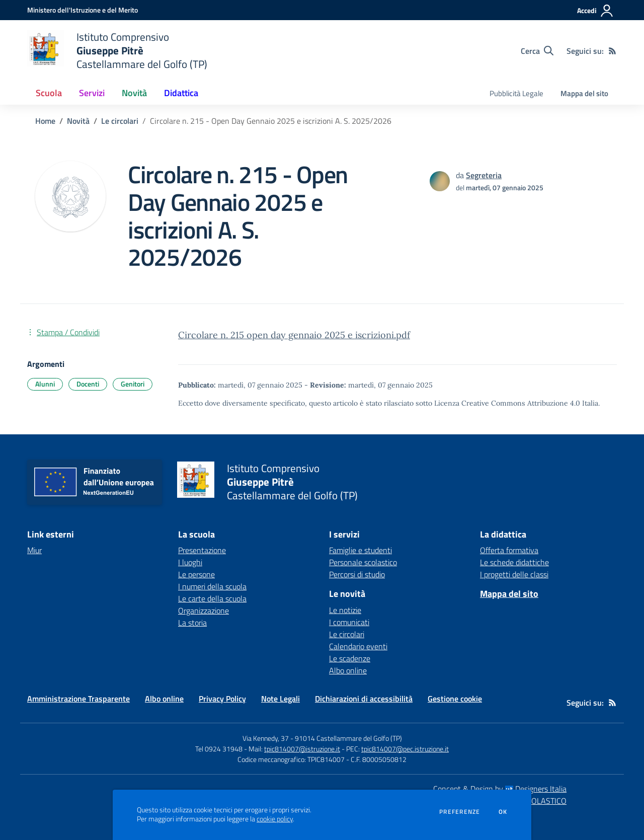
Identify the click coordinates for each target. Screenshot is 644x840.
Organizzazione (204, 610)
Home (45, 121)
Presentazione (202, 550)
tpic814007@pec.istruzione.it (405, 749)
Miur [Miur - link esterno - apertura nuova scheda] (34, 550)
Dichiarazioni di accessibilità (364, 699)
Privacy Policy (222, 699)
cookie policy (275, 819)
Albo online (348, 670)
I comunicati (349, 622)
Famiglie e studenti (360, 550)
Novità (78, 121)
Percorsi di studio (357, 574)
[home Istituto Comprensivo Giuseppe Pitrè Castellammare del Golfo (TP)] (117, 51)
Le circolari (120, 121)
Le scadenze (350, 658)
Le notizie (345, 610)
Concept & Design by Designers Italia (500, 789)
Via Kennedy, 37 (266, 738)
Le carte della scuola (212, 598)
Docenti (88, 384)
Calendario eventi (358, 646)
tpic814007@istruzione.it (302, 749)
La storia (192, 623)
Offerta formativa (509, 550)
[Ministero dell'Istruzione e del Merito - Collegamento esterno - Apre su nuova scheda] (83, 10)
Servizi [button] (92, 93)
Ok (503, 812)
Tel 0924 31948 (219, 749)
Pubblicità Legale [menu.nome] (516, 93)
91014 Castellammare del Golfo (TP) (348, 738)
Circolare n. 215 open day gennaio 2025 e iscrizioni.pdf (294, 335)
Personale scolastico (363, 562)
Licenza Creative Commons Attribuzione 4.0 (507, 403)
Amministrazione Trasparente (78, 699)
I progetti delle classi (514, 574)
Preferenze (460, 812)
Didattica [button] (181, 93)
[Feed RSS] (612, 51)
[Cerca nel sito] (537, 51)
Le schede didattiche (514, 562)
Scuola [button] (49, 93)
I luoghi (190, 562)
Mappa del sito (584, 93)
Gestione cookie (455, 699)
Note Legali (280, 699)
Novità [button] (134, 93)
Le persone (196, 574)
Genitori (133, 384)
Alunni (45, 384)
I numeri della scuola (212, 586)
